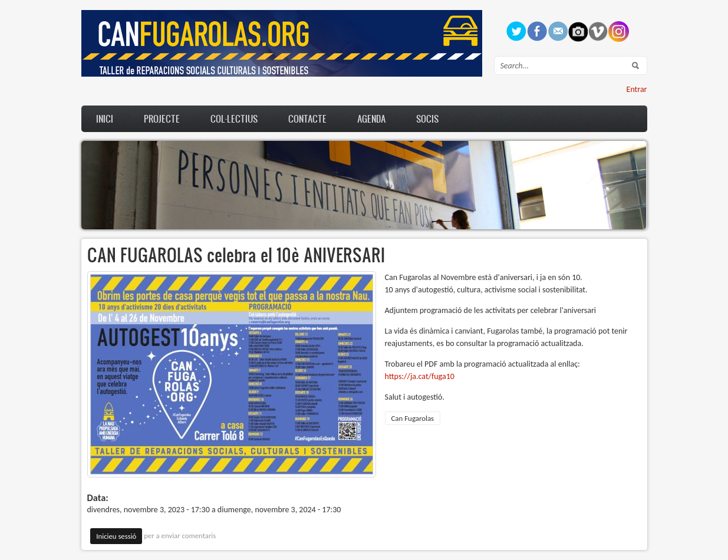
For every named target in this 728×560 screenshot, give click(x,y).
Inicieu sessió (116, 536)
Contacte (307, 118)
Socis (427, 118)
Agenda (371, 118)
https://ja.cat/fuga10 (420, 376)
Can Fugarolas (413, 418)
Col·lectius (234, 118)
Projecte (162, 118)
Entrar (637, 89)
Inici (105, 118)
